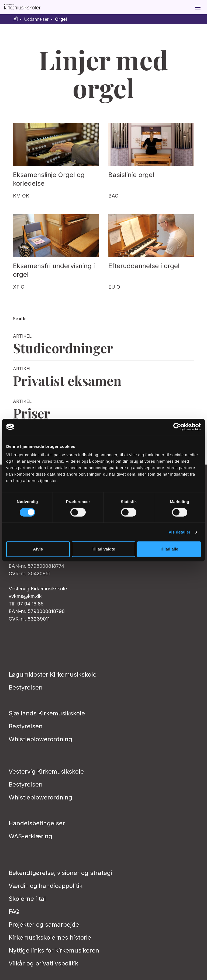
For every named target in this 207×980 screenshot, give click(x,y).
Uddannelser (36, 19)
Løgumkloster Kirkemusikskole (53, 674)
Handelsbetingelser (37, 823)
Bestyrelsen (26, 687)
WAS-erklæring (30, 836)
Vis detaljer (180, 532)
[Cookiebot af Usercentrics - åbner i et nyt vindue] (177, 427)
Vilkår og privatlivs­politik (43, 963)
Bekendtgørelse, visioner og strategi (60, 873)
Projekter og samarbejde (44, 924)
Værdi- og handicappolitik (46, 886)
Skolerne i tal (27, 899)
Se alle (20, 319)
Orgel (61, 19)
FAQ (14, 912)
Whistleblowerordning (40, 739)
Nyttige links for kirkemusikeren (54, 950)
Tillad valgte (103, 549)
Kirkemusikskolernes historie (50, 937)
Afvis (38, 549)
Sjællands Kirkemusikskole (47, 713)
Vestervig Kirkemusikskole (46, 771)
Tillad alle (169, 549)
